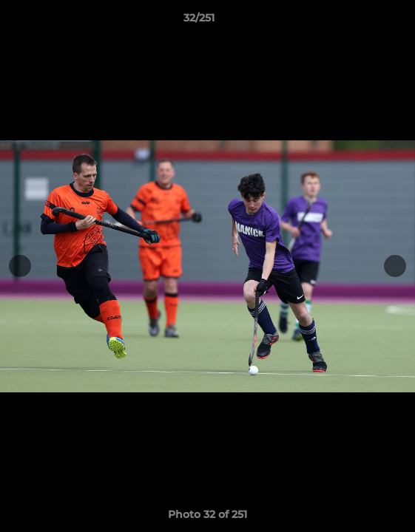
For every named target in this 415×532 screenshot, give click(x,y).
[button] (362, 21)
